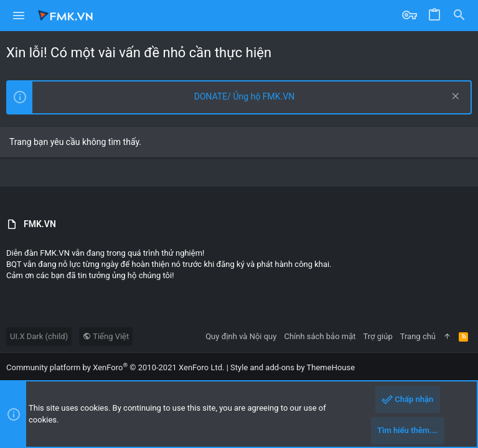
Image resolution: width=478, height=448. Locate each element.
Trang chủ (418, 336)
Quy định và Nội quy (241, 336)
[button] (19, 16)
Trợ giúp (378, 336)
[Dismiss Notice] (454, 97)
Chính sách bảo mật (320, 336)
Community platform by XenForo (115, 367)
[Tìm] (459, 16)
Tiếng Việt (106, 336)
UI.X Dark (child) (39, 336)
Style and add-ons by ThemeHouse (293, 367)
